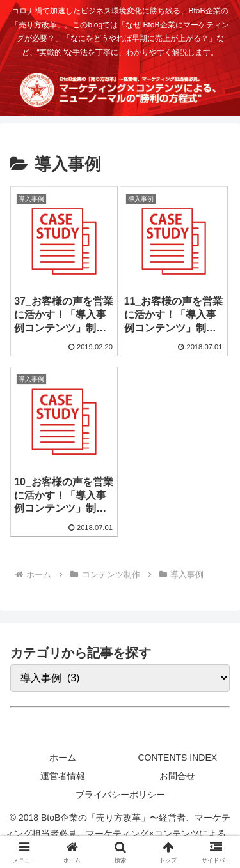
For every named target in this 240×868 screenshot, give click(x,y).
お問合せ (177, 776)
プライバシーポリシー (120, 795)
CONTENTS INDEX (177, 758)
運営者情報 (63, 776)
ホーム (63, 758)
